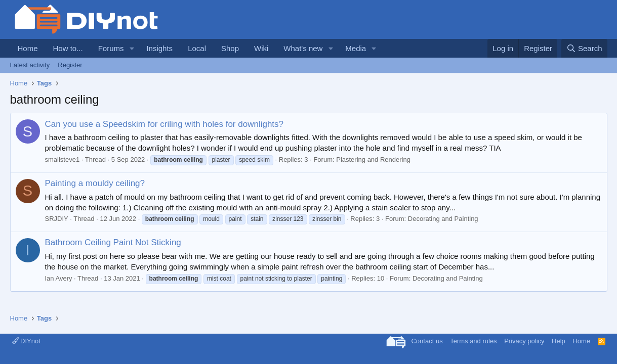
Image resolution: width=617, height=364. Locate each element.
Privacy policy (524, 341)
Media (356, 48)
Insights (159, 48)
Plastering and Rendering (373, 160)
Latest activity (30, 65)
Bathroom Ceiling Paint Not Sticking (113, 242)
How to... (68, 48)
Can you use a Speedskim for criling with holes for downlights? (164, 124)
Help (559, 341)
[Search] (584, 48)
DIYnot (26, 341)
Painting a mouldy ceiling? (95, 183)
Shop (230, 48)
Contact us (427, 341)
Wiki (261, 48)
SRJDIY (57, 219)
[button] (132, 48)
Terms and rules (473, 341)
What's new (303, 48)
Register (70, 65)
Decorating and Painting (443, 219)
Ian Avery (59, 278)
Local (197, 48)
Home (28, 48)
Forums (111, 48)
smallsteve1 (63, 160)
